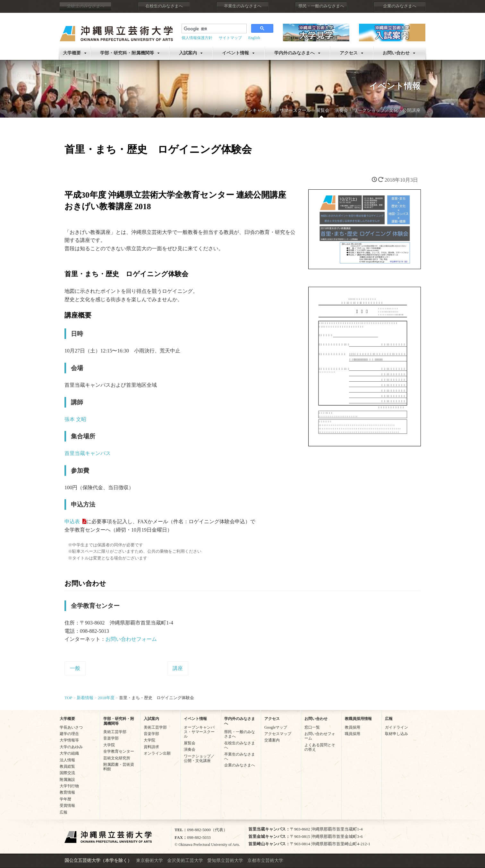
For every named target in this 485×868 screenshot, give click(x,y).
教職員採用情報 (358, 719)
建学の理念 (69, 734)
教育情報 (67, 792)
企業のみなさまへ (400, 6)
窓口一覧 (312, 727)
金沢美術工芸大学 (185, 860)
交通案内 (272, 740)
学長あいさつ (71, 727)
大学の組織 (69, 753)
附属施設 (67, 780)
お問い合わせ (396, 53)
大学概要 (72, 53)
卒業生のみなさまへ (243, 6)
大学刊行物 (69, 786)
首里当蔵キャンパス (88, 453)
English (254, 38)
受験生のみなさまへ (85, 6)
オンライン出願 (157, 753)
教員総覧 (67, 766)
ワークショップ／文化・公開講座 (387, 110)
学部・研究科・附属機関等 (127, 53)
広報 (64, 812)
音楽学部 (111, 738)
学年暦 (65, 799)
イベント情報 (235, 53)
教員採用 (353, 727)
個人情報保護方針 (197, 38)
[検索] (213, 29)
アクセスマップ (278, 734)
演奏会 (341, 110)
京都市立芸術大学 (265, 860)
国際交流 (67, 773)
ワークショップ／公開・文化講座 (199, 758)
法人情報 (67, 760)
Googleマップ (276, 727)
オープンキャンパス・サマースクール (273, 110)
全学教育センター (119, 751)
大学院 (109, 745)
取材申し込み (396, 734)
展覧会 (323, 110)
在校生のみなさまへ (164, 6)
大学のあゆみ (71, 747)
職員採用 (353, 734)
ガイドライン (396, 727)
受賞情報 (67, 806)
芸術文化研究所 (117, 758)
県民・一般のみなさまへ (321, 6)
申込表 (72, 521)
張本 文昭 (75, 419)
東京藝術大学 (149, 860)
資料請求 (151, 747)
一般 (75, 668)
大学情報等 (69, 740)
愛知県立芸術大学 (225, 860)
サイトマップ (230, 38)
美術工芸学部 (115, 732)
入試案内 (188, 53)
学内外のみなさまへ (294, 53)
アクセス (349, 53)
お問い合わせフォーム (131, 639)
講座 (178, 668)
